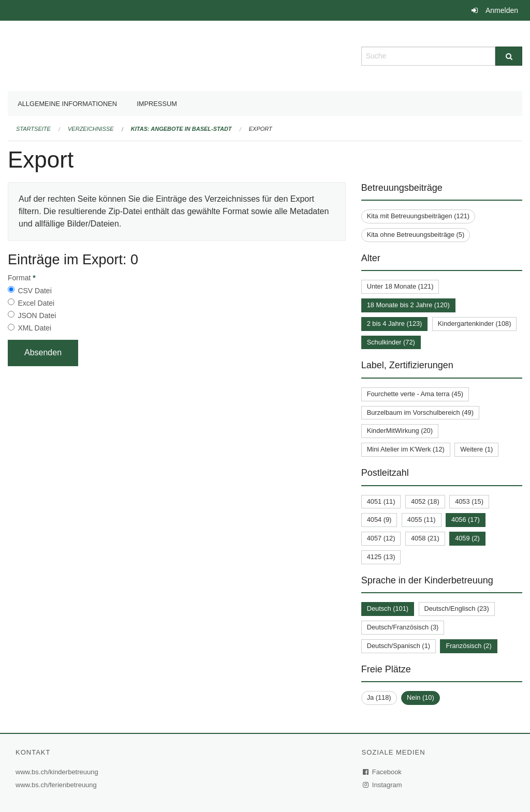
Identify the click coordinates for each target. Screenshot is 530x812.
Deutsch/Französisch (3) (403, 627)
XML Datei (34, 328)
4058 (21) (425, 538)
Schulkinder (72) (391, 342)
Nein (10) (421, 697)
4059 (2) (467, 538)
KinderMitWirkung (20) (400, 431)
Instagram (383, 785)
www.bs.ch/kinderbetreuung (58, 772)
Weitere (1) (476, 449)
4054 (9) (379, 520)
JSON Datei (37, 315)
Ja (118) (379, 697)
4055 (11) (422, 520)
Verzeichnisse (91, 129)
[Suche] (509, 56)
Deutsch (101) (388, 608)
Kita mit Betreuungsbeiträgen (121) (418, 216)
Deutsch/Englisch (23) (457, 608)
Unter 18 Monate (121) (400, 286)
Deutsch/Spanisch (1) (399, 646)
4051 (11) (381, 501)
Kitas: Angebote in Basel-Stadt (181, 129)
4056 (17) (466, 520)
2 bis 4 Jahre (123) (395, 324)
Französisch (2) (468, 646)
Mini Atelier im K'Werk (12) (406, 449)
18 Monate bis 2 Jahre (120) (408, 305)
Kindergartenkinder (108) (475, 324)
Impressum (157, 104)
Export (261, 129)
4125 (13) (381, 557)
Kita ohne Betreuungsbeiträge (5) (416, 235)
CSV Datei (34, 291)
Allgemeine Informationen (67, 104)
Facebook (382, 772)
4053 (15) (469, 501)
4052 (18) (425, 501)
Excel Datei (36, 303)
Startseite (33, 129)
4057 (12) (381, 538)
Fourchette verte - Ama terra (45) (415, 394)
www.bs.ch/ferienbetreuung (57, 785)
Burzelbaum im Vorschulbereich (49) (420, 412)
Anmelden (502, 10)
